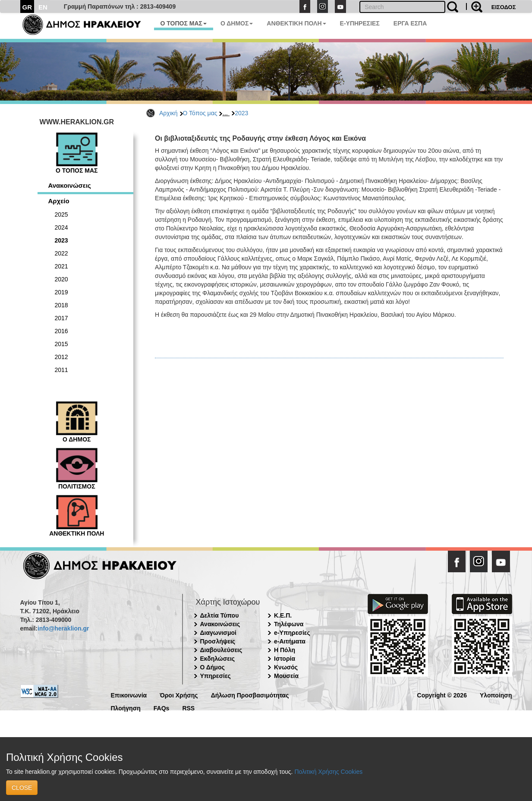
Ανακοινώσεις (70, 185)
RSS (188, 708)
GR (27, 7)
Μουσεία (286, 676)
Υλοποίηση (496, 695)
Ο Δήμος (212, 667)
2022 (61, 253)
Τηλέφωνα (289, 624)
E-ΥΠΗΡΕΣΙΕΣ (360, 23)
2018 (61, 305)
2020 (61, 279)
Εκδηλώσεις (218, 659)
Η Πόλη (285, 650)
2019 (61, 292)
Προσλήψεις (218, 641)
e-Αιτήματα (290, 641)
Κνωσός (286, 667)
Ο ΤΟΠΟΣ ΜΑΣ (184, 23)
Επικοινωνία (129, 695)
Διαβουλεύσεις (221, 650)
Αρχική (168, 113)
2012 (61, 357)
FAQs (162, 708)
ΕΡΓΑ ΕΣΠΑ (410, 23)
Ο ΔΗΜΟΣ (237, 23)
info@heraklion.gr (63, 628)
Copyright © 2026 (442, 695)
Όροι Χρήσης (179, 695)
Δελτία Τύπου (220, 615)
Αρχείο (59, 201)
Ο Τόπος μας (200, 113)
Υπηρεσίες (216, 676)
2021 (61, 266)
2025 (61, 214)
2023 (241, 113)
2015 (61, 344)
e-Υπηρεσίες (292, 633)
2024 (61, 227)
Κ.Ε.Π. (283, 615)
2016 (61, 331)
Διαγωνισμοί (218, 633)
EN (43, 7)
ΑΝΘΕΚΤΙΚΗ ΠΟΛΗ (296, 23)
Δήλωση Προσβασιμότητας (250, 695)
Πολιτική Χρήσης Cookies (328, 772)
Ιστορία (285, 659)
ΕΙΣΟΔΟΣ (504, 7)
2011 (61, 370)
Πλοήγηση (126, 708)
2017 (61, 318)
